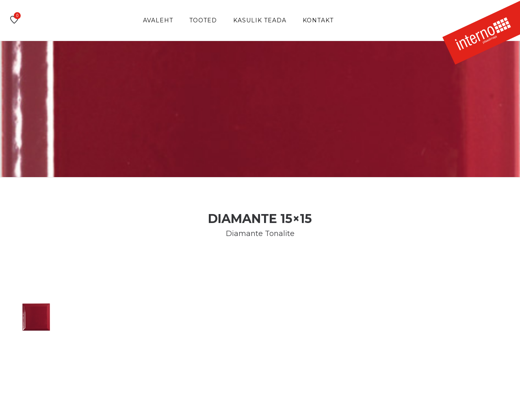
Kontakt (318, 20)
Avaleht (158, 20)
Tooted (203, 20)
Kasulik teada (260, 20)
